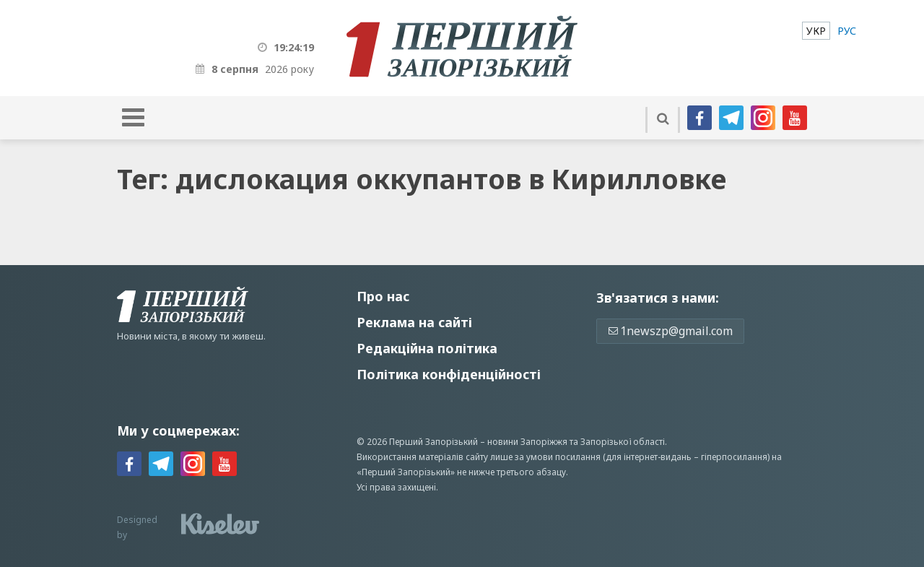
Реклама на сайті (414, 322)
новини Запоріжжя (527, 442)
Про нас (383, 296)
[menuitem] (816, 31)
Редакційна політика (427, 348)
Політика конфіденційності (449, 374)
